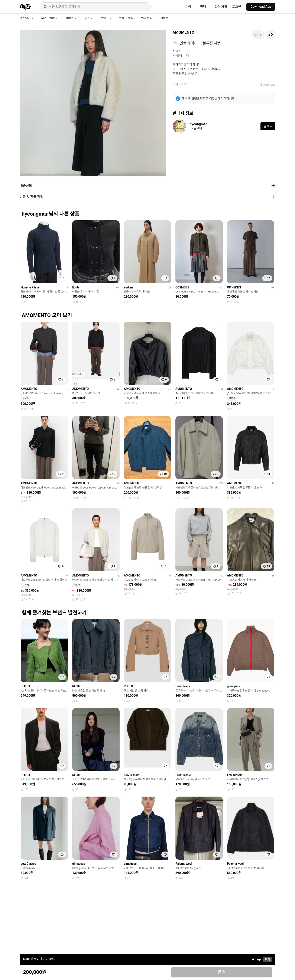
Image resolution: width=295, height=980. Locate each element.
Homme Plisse (30, 287)
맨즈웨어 (27, 18)
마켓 (189, 7)
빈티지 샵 (147, 18)
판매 (203, 7)
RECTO (25, 686)
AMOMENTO (184, 32)
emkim (128, 287)
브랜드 (106, 18)
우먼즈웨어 (49, 18)
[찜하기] (258, 35)
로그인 (237, 7)
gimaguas (233, 686)
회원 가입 (221, 7)
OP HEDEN (234, 287)
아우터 (185, 85)
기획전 (164, 18)
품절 (222, 972)
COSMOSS (182, 287)
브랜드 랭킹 (126, 18)
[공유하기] (271, 35)
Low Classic (183, 686)
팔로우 (268, 126)
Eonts (76, 287)
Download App (261, 7)
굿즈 (88, 18)
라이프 (71, 18)
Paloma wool (184, 864)
